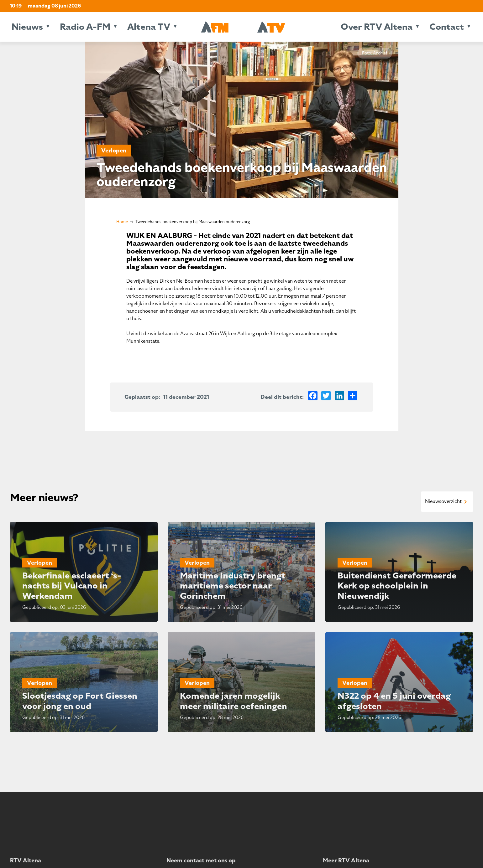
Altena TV (149, 27)
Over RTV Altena (377, 27)
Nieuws (27, 27)
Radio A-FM (85, 27)
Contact (447, 27)
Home (122, 222)
